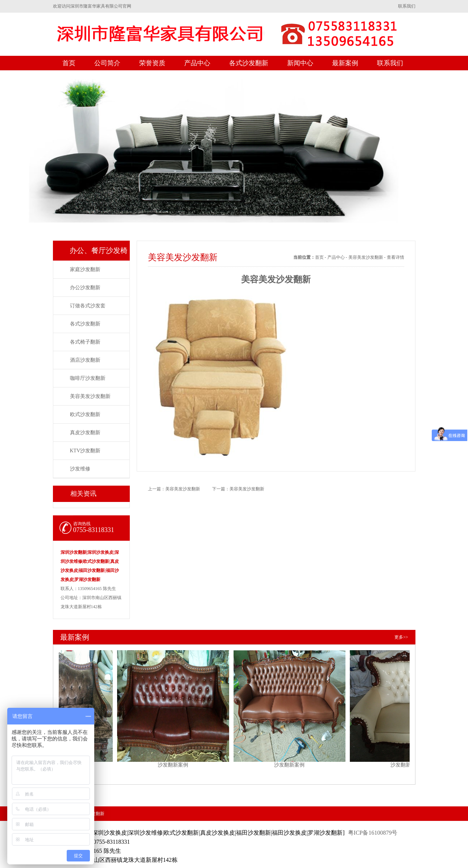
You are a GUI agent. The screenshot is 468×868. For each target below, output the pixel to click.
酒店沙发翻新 (85, 360)
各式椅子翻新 (85, 342)
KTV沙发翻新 (85, 451)
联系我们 (407, 6)
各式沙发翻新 (249, 63)
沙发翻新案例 (60, 706)
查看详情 (395, 257)
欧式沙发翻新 (85, 414)
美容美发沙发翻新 (90, 396)
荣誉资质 (152, 63)
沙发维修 (80, 469)
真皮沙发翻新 (85, 433)
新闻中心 (300, 63)
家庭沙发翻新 (85, 269)
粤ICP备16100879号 (373, 833)
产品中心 (197, 63)
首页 (69, 63)
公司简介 (107, 63)
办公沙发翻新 (85, 288)
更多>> (401, 637)
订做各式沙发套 (88, 306)
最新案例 (345, 63)
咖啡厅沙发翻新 (88, 378)
